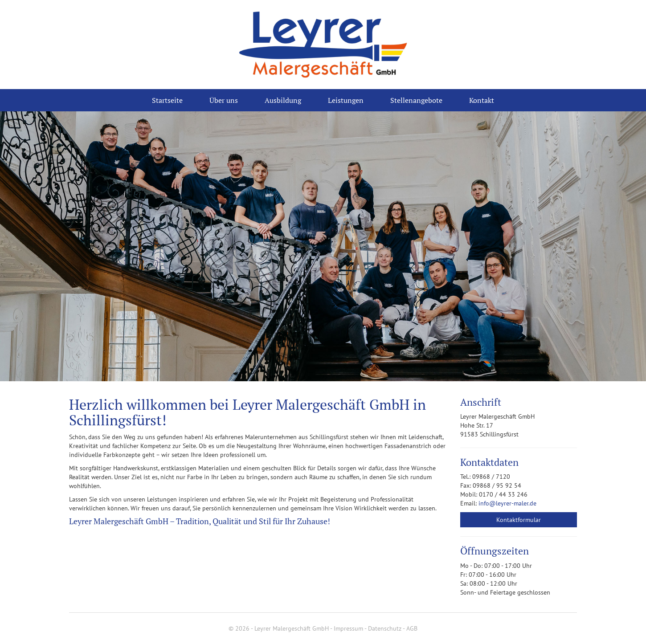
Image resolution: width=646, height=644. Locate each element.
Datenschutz (385, 628)
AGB (412, 628)
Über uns (224, 100)
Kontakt (482, 100)
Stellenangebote (416, 100)
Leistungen (346, 100)
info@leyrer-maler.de (507, 503)
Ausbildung (283, 100)
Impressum (348, 628)
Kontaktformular (519, 520)
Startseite (167, 100)
